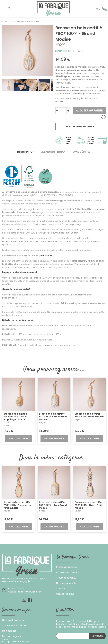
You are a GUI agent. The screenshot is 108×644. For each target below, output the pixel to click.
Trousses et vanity (66, 578)
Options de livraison (13, 620)
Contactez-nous (65, 594)
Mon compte (9, 631)
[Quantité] (63, 111)
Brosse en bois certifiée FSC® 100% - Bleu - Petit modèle (88, 505)
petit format (46, 255)
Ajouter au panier (89, 111)
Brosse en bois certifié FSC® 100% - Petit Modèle (89, 415)
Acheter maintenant (81, 126)
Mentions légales (11, 636)
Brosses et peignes (67, 567)
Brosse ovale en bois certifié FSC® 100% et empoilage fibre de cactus (16, 418)
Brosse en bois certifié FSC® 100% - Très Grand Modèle (53, 417)
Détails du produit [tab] (54, 152)
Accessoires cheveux (68, 572)
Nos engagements (66, 583)
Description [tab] (26, 152)
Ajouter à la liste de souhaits (103, 117)
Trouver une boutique (14, 625)
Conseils (61, 588)
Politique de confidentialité (17, 642)
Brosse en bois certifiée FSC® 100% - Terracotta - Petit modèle (18, 505)
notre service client (31, 592)
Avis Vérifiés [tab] (82, 152)
